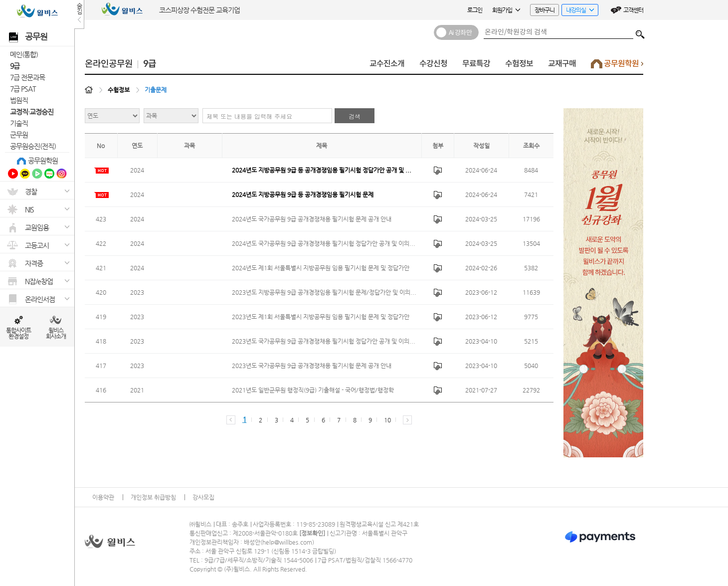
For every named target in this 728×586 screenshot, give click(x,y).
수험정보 (519, 64)
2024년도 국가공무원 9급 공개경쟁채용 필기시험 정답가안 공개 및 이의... (324, 243)
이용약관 (103, 497)
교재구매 (562, 64)
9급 (15, 66)
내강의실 (578, 11)
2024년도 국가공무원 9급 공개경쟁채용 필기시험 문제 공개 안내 (312, 219)
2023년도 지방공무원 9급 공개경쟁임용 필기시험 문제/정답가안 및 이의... (324, 292)
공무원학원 (43, 161)
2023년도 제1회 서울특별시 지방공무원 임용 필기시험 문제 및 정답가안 (321, 317)
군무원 (19, 135)
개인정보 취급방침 (153, 497)
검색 (640, 32)
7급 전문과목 (27, 77)
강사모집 (203, 497)
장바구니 (545, 10)
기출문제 (156, 90)
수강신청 (433, 64)
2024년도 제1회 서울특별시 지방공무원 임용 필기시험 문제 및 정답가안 (321, 268)
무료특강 (476, 64)
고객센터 (633, 10)
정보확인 (312, 533)
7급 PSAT (23, 89)
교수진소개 (387, 64)
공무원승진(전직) (33, 146)
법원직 (19, 100)
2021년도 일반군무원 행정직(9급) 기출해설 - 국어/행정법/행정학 (313, 390)
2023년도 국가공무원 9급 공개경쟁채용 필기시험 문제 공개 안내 (312, 366)
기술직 (19, 123)
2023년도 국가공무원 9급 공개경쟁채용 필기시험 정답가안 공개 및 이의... (324, 341)
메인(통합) (24, 54)
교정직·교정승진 (32, 112)
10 (387, 420)
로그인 (475, 10)
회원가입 (506, 10)
